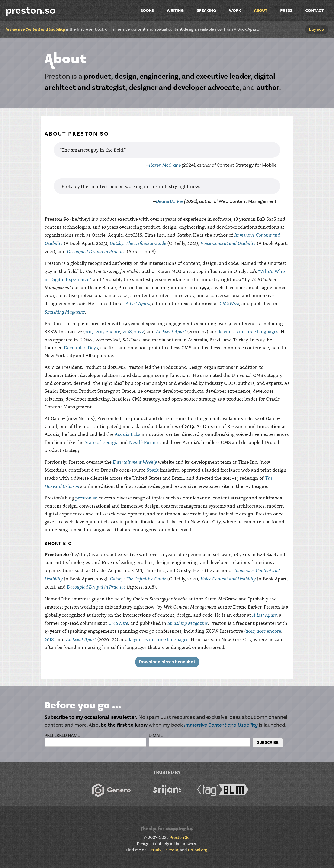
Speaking (206, 11)
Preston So (180, 837)
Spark (153, 470)
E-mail (156, 735)
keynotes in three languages (249, 331)
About (261, 11)
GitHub (154, 850)
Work (235, 11)
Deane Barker (169, 201)
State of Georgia (102, 442)
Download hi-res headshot (167, 662)
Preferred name (62, 735)
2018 (127, 331)
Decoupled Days (81, 347)
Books (147, 11)
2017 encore (108, 331)
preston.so (31, 11)
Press (286, 11)
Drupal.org (198, 850)
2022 (139, 331)
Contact (315, 11)
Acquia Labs (127, 434)
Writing (175, 11)
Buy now (317, 29)
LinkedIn (170, 850)
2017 (89, 331)
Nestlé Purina (143, 442)
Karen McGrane (165, 165)
